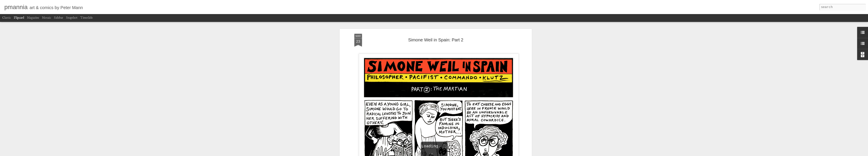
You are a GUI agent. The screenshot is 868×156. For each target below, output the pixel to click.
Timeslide (86, 18)
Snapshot (72, 18)
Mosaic (46, 18)
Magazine (33, 18)
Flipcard (19, 18)
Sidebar (58, 18)
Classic (7, 18)
